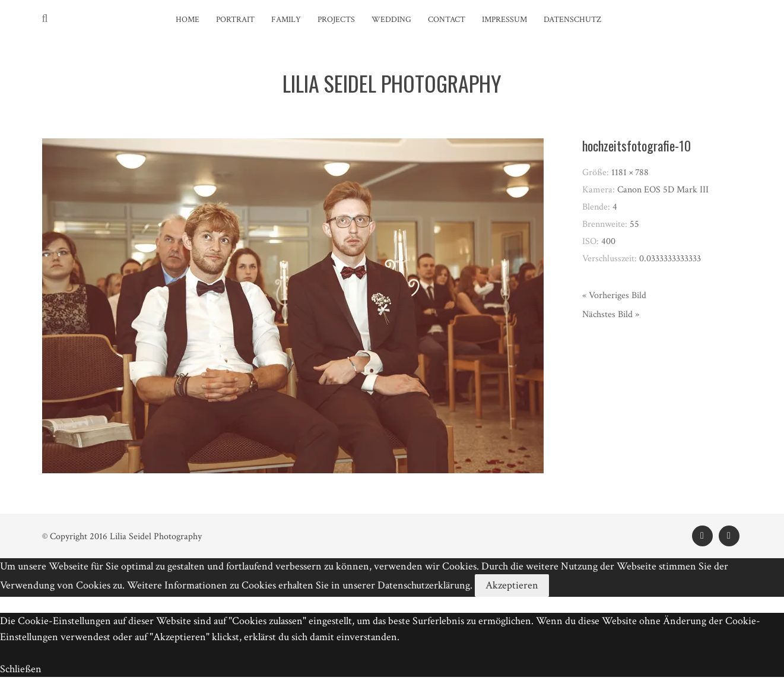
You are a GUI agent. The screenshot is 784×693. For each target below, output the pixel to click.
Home (188, 20)
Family (286, 20)
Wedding (391, 20)
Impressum (504, 20)
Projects (336, 20)
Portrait (235, 20)
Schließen (21, 669)
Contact (447, 20)
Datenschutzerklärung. (425, 585)
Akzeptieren (512, 585)
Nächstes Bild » (611, 314)
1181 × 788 (630, 173)
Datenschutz (572, 20)
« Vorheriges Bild (614, 295)
